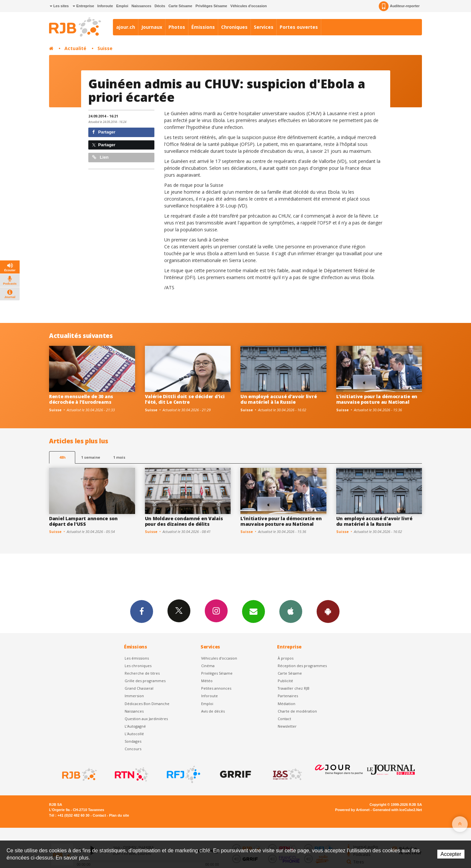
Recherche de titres (142, 673)
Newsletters (253, 611)
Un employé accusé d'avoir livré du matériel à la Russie (279, 399)
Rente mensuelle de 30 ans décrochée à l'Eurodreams (81, 399)
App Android (328, 611)
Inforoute (105, 6)
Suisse (105, 48)
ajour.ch (126, 27)
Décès (160, 6)
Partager (104, 132)
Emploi (122, 6)
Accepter (451, 854)
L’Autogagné (135, 726)
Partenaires (288, 696)
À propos (286, 658)
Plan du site (119, 815)
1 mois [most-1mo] (119, 457)
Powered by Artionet (352, 810)
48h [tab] (62, 457)
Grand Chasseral (139, 688)
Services (264, 27)
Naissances (141, 6)
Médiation (287, 704)
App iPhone (291, 611)
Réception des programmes (302, 666)
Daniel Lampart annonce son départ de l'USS (83, 521)
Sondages (133, 741)
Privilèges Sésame (211, 6)
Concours (133, 749)
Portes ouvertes (299, 27)
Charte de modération (297, 711)
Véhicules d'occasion (248, 6)
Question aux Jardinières (146, 719)
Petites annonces (216, 688)
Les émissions (137, 658)
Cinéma (208, 666)
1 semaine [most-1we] (91, 457)
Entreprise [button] (83, 6)
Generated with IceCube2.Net (397, 810)
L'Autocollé (134, 734)
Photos (177, 27)
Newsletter (287, 726)
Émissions (203, 27)
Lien (100, 157)
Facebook (142, 611)
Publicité (285, 681)
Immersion (134, 696)
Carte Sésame (180, 6)
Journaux (152, 27)
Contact (284, 719)
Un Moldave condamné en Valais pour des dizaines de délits (184, 521)
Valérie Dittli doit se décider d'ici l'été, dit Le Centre (185, 399)
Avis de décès (213, 711)
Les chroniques (138, 666)
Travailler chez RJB (294, 688)
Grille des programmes (145, 681)
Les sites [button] (59, 6)
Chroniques (234, 27)
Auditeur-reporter (399, 6)
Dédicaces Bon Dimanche (147, 704)
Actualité (75, 48)
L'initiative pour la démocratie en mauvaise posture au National (377, 399)
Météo (207, 681)
